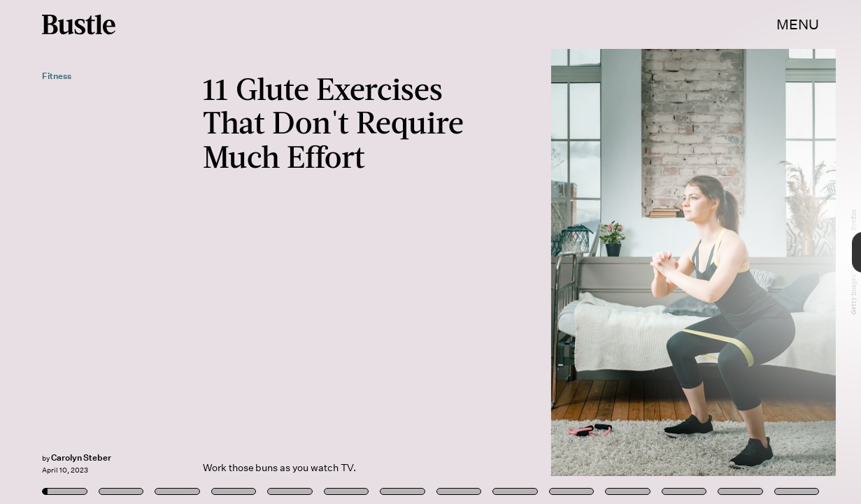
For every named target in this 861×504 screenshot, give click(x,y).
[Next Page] (572, 252)
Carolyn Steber (81, 458)
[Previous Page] (142, 252)
